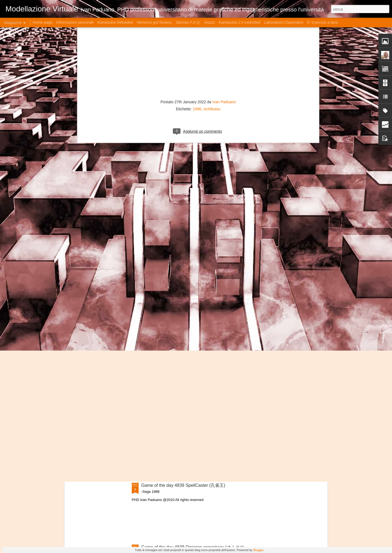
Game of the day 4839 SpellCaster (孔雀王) (183, 485)
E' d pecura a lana (322, 22)
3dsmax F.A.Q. (188, 22)
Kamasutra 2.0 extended (239, 22)
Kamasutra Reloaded (115, 22)
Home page (42, 22)
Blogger (258, 550)
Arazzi (210, 22)
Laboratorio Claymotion (284, 22)
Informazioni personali (75, 22)
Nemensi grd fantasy (154, 22)
